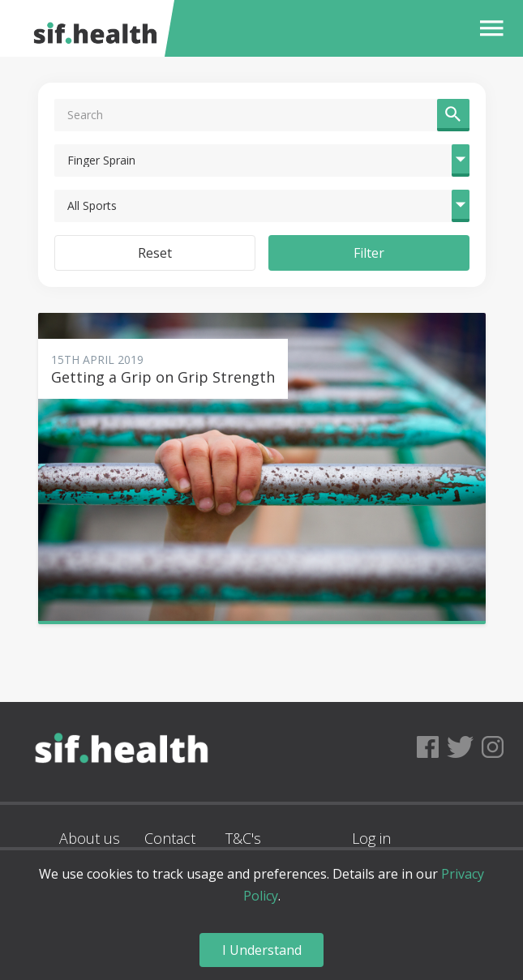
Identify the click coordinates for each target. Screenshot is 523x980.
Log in (371, 838)
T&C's (243, 838)
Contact (170, 838)
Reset (155, 253)
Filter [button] (369, 253)
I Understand (262, 950)
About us (90, 838)
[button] (488, 28)
